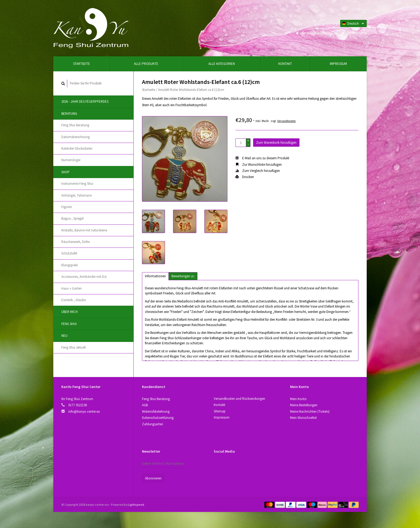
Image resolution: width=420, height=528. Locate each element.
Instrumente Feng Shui (77, 184)
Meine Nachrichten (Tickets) (310, 411)
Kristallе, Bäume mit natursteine (84, 230)
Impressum (338, 64)
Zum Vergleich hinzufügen (258, 171)
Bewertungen (183, 276)
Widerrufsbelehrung (156, 411)
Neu (64, 336)
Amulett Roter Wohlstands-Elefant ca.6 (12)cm (191, 90)
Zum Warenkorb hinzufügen (276, 143)
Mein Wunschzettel (303, 418)
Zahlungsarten (153, 424)
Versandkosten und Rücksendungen (239, 399)
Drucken (245, 177)
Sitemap (220, 411)
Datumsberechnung (76, 137)
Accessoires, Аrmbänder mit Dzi (84, 277)
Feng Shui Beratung (75, 125)
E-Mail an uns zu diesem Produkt (262, 158)
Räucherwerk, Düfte (76, 242)
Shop (65, 172)
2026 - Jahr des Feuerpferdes (85, 101)
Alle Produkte (146, 64)
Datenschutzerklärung (158, 418)
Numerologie (71, 160)
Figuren (67, 207)
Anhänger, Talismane (76, 195)
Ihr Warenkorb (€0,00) (318, 33)
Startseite (82, 64)
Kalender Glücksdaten (77, 148)
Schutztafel (69, 253)
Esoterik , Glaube (74, 300)
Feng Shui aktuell (74, 347)
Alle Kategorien (222, 64)
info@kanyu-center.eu (84, 411)
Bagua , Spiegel (72, 218)
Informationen (155, 276)
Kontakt (285, 64)
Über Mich (70, 312)
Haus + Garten (72, 288)
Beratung (69, 114)
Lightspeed (136, 505)
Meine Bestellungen (304, 405)
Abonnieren (153, 478)
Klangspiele (70, 265)
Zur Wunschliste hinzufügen (259, 165)
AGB (145, 405)
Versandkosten (286, 121)
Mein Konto (354, 33)
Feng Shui (69, 324)
